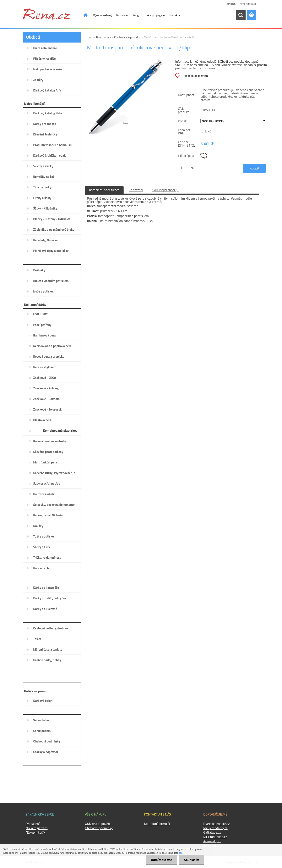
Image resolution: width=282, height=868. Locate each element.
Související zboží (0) (166, 190)
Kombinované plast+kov (128, 37)
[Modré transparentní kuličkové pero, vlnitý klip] (126, 61)
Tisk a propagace (154, 15)
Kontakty (174, 15)
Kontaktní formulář (157, 824)
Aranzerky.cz (212, 841)
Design (136, 15)
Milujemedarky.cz (215, 828)
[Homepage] (83, 15)
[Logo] (47, 14)
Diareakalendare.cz (216, 824)
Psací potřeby (104, 37)
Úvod (91, 37)
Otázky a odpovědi (98, 824)
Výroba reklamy (103, 15)
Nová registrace (248, 4)
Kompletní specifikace (104, 190)
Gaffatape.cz (212, 832)
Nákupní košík (36, 832)
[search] (241, 15)
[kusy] (183, 168)
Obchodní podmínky (99, 828)
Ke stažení (136, 190)
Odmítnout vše (162, 860)
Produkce (122, 15)
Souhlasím (192, 860)
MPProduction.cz (215, 837)
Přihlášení (231, 4)
